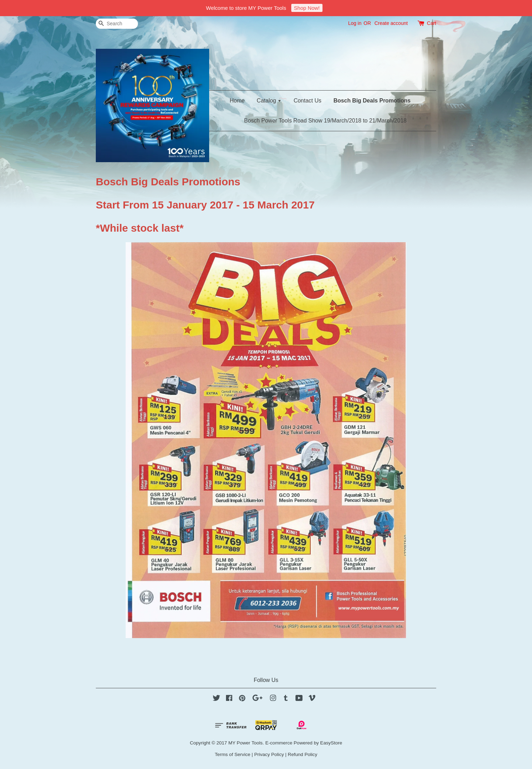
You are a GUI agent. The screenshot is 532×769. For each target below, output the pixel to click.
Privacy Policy (269, 754)
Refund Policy (302, 754)
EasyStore (331, 743)
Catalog (269, 101)
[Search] (117, 24)
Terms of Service (232, 754)
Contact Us (308, 101)
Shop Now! (307, 8)
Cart (432, 23)
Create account (391, 23)
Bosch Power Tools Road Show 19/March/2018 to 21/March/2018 (325, 121)
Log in (355, 23)
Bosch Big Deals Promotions (372, 101)
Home (237, 101)
